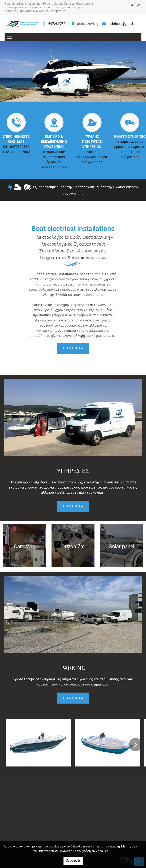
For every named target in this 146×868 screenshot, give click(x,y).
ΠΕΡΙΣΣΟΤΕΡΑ (73, 348)
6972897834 (58, 24)
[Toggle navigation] (10, 37)
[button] (11, 71)
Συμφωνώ (73, 861)
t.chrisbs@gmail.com (124, 24)
